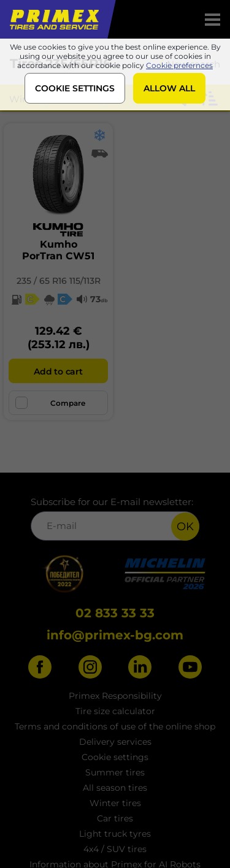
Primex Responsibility (115, 696)
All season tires (115, 788)
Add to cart (58, 371)
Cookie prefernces (179, 65)
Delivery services (115, 742)
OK (185, 527)
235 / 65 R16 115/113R (59, 281)
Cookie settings (115, 757)
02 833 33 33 (115, 613)
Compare (50, 403)
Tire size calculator (115, 711)
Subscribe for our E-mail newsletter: (115, 518)
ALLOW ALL (169, 88)
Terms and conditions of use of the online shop (115, 726)
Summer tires (115, 772)
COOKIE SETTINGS (75, 88)
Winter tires (115, 803)
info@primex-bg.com (115, 635)
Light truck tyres (115, 834)
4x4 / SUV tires (115, 849)
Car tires (115, 818)
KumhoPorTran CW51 (58, 250)
